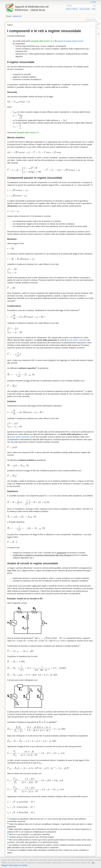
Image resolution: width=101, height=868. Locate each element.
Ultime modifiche (72, 9)
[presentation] (19, 102)
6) (33, 637)
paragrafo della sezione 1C (42, 41)
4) (37, 367)
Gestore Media (85, 9)
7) (79, 645)
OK (93, 863)
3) (79, 310)
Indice (94, 9)
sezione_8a (17, 16)
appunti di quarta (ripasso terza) (70, 41)
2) (15, 300)
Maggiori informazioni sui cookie (14, 865)
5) (84, 391)
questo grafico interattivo (77, 340)
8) (56, 722)
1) (90, 184)
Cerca (95, 6)
